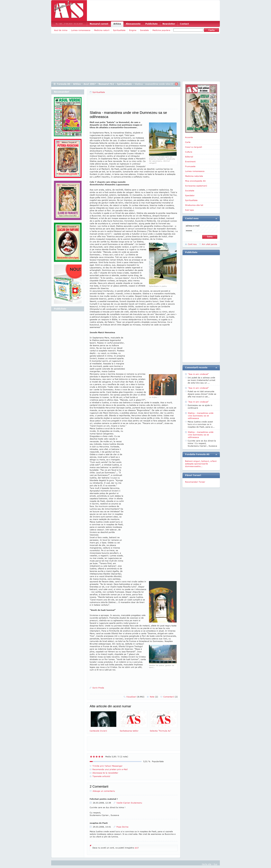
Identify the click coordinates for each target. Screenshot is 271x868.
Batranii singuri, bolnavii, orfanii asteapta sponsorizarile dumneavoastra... (201, 464)
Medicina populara (161, 30)
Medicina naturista (194, 176)
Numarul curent (99, 24)
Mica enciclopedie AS (195, 181)
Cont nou (192, 244)
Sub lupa (189, 210)
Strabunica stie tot (194, 205)
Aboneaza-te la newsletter (105, 773)
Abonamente (133, 24)
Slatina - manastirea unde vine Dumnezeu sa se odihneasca (201, 416)
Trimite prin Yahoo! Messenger (108, 766)
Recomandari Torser (195, 482)
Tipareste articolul (101, 776)
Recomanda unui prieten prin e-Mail (110, 769)
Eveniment (190, 161)
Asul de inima (61, 30)
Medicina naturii (102, 30)
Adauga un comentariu (104, 791)
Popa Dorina (122, 827)
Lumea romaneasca (81, 30)
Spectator (190, 195)
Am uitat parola (209, 244)
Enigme (133, 30)
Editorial (189, 157)
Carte (188, 142)
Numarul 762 (106, 84)
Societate (190, 191)
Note (154, 697)
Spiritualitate (119, 30)
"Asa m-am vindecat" (198, 374)
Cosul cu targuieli (194, 147)
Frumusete (190, 166)
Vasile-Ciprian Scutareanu (129, 803)
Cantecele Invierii (104, 721)
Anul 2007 (90, 84)
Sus (215, 864)
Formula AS (64, 84)
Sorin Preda (98, 688)
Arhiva (117, 24)
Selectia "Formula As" (164, 721)
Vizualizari (135, 697)
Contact (184, 24)
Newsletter (169, 24)
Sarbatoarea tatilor (134, 721)
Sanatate (144, 30)
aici (136, 848)
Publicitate (151, 24)
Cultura (189, 152)
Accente (189, 137)
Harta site (207, 864)
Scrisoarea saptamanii (196, 186)
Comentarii (170, 697)
